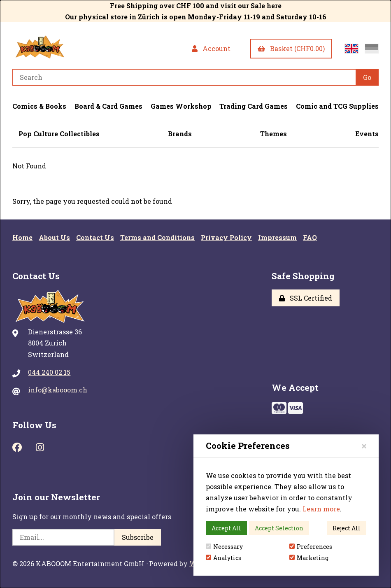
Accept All (226, 528)
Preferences (311, 547)
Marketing (309, 558)
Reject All (347, 528)
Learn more (321, 509)
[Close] (364, 446)
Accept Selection (279, 528)
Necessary (224, 547)
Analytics (223, 558)
